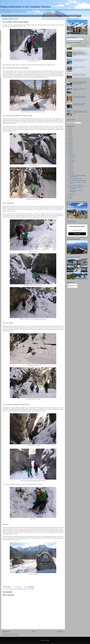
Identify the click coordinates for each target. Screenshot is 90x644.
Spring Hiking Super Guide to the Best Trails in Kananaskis (80, 60)
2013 (70, 153)
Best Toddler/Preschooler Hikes (37, 16)
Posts (69, 284)
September (72, 160)
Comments (71, 287)
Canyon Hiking (9, 589)
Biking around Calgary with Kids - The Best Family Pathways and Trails (80, 112)
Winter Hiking (31, 589)
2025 (70, 130)
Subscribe (77, 234)
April (71, 170)
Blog (4, 16)
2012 (70, 196)
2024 (70, 132)
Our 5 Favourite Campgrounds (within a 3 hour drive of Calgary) (80, 46)
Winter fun (26, 589)
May (71, 168)
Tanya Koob (19, 587)
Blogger (48, 640)
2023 (70, 134)
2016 (70, 147)
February (72, 174)
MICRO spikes (59, 215)
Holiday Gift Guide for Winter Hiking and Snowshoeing (79, 104)
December (72, 155)
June (71, 166)
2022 (70, 136)
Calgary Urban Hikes (65, 16)
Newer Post (6, 632)
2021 (70, 138)
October (71, 158)
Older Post (60, 632)
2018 (70, 143)
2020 (70, 140)
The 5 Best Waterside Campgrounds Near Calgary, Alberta (79, 53)
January (71, 194)
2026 (70, 128)
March (71, 172)
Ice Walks (15, 589)
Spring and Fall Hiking (24, 16)
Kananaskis (20, 589)
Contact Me (15, 16)
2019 (70, 142)
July (70, 164)
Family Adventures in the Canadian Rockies (25, 7)
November (72, 157)
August (71, 162)
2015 (70, 149)
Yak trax (19, 214)
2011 (70, 198)
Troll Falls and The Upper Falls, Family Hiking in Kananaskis (80, 97)
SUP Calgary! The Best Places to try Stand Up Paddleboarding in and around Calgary (80, 83)
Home (33, 632)
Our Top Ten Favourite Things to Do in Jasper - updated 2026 (80, 75)
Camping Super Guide (76, 16)
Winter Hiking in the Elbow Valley (76, 185)
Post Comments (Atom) (14, 635)
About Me (9, 16)
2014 (70, 151)
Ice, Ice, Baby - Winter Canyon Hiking (77, 180)
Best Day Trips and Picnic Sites (52, 16)
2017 (70, 145)
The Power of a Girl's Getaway (76, 178)
